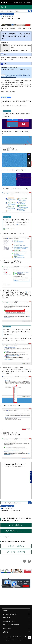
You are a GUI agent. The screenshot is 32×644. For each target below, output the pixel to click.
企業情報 (5, 632)
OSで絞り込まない (8, 17)
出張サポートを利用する (16, 546)
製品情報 (16, 2)
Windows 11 (5, 19)
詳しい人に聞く (15, 531)
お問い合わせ (27, 637)
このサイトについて (7, 637)
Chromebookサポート (9, 621)
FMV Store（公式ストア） (10, 614)
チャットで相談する (15, 525)
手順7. (18, 225)
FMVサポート (6, 618)
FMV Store (21, 2)
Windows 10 (15, 19)
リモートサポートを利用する (16, 552)
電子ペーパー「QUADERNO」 (11, 625)
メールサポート (7, 537)
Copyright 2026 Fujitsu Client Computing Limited (16, 640)
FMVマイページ (28, 2)
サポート (3, 7)
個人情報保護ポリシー (17, 637)
